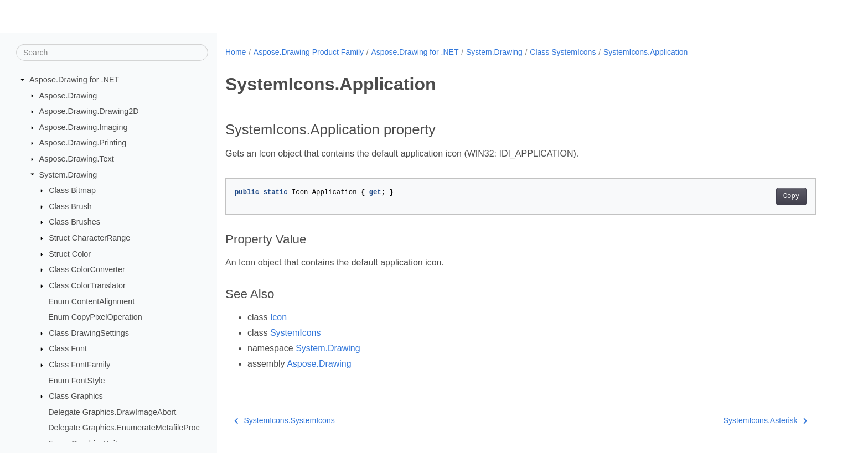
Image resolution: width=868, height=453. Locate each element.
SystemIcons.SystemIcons (285, 420)
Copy (791, 196)
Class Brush (70, 206)
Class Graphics (76, 396)
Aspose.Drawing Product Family (309, 52)
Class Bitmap (72, 190)
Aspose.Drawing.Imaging (84, 127)
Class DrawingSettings (89, 333)
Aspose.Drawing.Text (77, 159)
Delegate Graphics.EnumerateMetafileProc (124, 428)
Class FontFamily (79, 365)
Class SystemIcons (563, 52)
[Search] (112, 53)
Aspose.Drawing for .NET (74, 80)
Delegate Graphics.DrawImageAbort (112, 412)
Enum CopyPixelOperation (95, 317)
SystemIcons (296, 333)
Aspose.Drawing (68, 95)
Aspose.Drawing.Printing (83, 143)
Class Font (68, 348)
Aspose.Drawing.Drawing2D (89, 111)
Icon (278, 317)
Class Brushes (74, 222)
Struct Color (70, 254)
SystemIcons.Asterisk (765, 420)
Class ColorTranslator (87, 285)
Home (236, 52)
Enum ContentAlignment (91, 301)
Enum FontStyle (76, 380)
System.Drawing (68, 174)
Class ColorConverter (87, 269)
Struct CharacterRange (89, 238)
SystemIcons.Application (646, 52)
